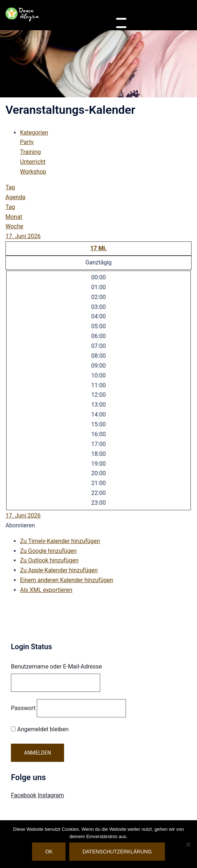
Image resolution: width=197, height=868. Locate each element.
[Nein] (188, 844)
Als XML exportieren (46, 590)
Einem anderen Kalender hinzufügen (67, 580)
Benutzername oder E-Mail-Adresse (56, 666)
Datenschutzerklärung (117, 852)
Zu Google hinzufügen (48, 551)
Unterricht (33, 162)
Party (27, 142)
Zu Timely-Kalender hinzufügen (60, 541)
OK (49, 852)
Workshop (33, 172)
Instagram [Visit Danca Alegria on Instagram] (51, 795)
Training (30, 152)
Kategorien (34, 133)
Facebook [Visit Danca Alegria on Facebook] (23, 795)
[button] (20, 525)
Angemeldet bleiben (40, 729)
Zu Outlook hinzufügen (49, 560)
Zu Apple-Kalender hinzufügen (59, 570)
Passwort (23, 708)
